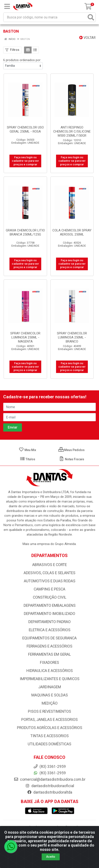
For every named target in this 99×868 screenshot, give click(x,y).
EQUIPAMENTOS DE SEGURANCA (49, 638)
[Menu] (7, 6)
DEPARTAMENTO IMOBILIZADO (49, 614)
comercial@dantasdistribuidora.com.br (50, 779)
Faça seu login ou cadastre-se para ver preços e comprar (25, 161)
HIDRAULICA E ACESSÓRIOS (50, 671)
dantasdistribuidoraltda (50, 792)
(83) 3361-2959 (49, 773)
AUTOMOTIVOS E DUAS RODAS (50, 581)
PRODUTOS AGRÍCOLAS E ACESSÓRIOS (50, 728)
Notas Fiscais (72, 459)
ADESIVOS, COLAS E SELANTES (49, 573)
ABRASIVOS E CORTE (49, 565)
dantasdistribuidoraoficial (50, 786)
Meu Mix (27, 450)
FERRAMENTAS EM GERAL (49, 654)
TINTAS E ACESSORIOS (50, 736)
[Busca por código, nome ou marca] (45, 17)
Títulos (27, 459)
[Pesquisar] (91, 17)
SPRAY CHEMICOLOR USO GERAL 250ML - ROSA (25, 129)
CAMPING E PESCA (49, 589)
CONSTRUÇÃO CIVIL (50, 597)
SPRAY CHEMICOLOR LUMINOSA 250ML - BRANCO (72, 337)
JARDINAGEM (50, 687)
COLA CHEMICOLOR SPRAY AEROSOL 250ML (72, 232)
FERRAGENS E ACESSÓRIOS (49, 646)
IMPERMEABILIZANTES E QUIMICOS (50, 679)
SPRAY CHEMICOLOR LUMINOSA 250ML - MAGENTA (25, 337)
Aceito (51, 860)
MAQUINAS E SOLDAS (50, 695)
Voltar (87, 38)
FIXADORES (49, 663)
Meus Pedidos (72, 450)
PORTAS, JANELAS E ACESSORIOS (49, 720)
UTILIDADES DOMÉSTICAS (49, 744)
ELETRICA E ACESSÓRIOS (50, 630)
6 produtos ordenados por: (22, 60)
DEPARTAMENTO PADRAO (49, 622)
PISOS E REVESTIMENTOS (49, 711)
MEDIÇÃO (50, 703)
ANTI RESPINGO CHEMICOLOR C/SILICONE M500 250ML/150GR (72, 131)
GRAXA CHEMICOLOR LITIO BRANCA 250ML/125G (25, 232)
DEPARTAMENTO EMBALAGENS (50, 605)
